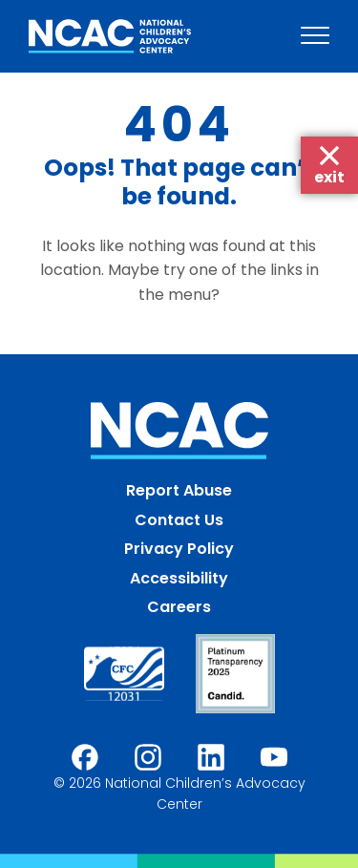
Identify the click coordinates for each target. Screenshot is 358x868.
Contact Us (179, 520)
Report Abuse (179, 490)
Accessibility (179, 578)
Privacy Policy (179, 549)
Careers (179, 607)
